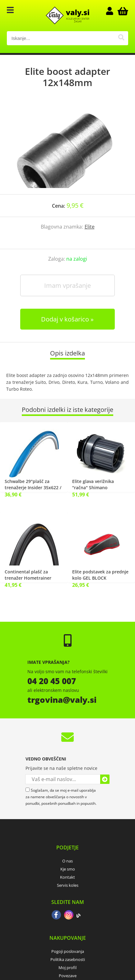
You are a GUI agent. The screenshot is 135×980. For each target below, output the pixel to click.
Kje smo (68, 869)
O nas (67, 861)
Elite (90, 227)
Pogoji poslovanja (68, 951)
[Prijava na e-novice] (105, 779)
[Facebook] (56, 915)
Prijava (113, 11)
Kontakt (67, 877)
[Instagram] (69, 915)
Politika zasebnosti (68, 959)
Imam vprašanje (67, 285)
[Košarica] (122, 11)
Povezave (68, 976)
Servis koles (68, 885)
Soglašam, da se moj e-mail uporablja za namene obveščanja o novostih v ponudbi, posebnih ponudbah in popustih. (61, 797)
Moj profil (67, 968)
